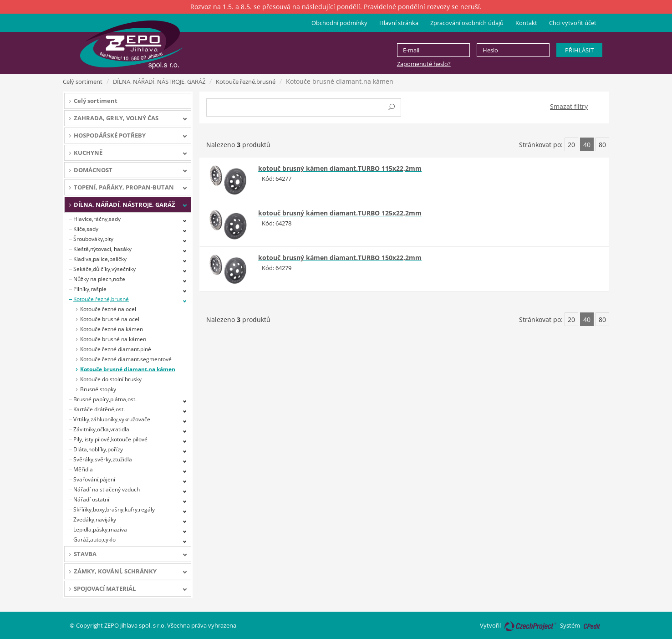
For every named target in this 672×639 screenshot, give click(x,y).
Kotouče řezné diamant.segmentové (126, 359)
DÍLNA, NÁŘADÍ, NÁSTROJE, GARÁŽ (159, 82)
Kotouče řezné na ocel (108, 309)
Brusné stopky (98, 389)
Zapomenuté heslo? (424, 64)
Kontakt (526, 23)
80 (602, 145)
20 (571, 145)
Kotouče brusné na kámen (113, 339)
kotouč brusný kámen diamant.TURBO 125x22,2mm (340, 213)
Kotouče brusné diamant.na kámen (128, 369)
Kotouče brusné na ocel (110, 319)
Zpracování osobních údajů (467, 23)
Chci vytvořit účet (573, 23)
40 (587, 145)
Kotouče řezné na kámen (112, 329)
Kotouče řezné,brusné (246, 82)
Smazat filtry (569, 106)
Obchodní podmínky (339, 23)
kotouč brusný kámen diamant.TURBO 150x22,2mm (340, 258)
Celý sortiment (83, 82)
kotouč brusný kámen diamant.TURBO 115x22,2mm (340, 168)
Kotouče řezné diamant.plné (116, 349)
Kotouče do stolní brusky (111, 379)
